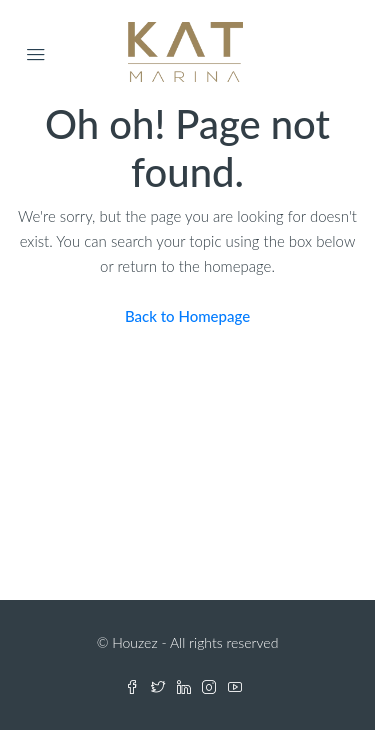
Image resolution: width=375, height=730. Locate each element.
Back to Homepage (187, 316)
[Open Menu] (36, 55)
